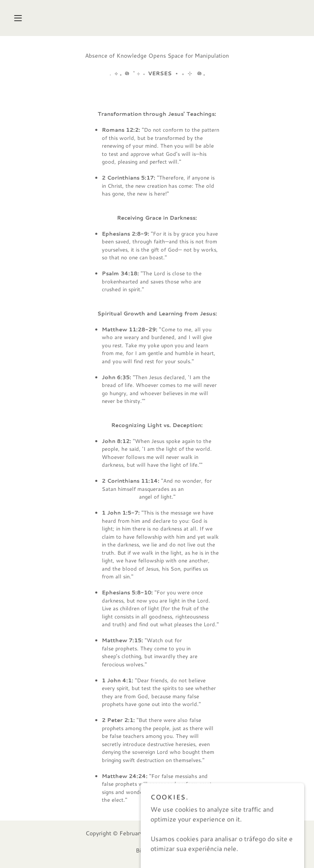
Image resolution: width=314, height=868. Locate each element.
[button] (18, 18)
